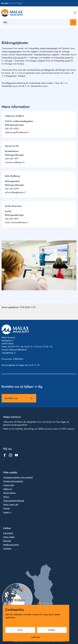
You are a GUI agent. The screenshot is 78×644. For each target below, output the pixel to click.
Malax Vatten (9, 537)
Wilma (6, 497)
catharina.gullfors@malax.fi (17, 132)
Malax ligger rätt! (11, 504)
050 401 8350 (12, 129)
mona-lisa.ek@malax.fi (15, 162)
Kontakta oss (11, 398)
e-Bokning (8, 489)
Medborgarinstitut (11, 545)
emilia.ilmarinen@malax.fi (16, 222)
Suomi (12, 3)
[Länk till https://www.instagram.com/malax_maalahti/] (11, 455)
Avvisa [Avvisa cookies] (20, 630)
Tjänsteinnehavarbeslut (13, 481)
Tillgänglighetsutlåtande (14, 501)
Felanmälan (8, 533)
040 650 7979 (12, 159)
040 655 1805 (12, 219)
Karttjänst (7, 548)
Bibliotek (7, 541)
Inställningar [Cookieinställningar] (36, 637)
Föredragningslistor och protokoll (18, 477)
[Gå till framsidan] (12, 13)
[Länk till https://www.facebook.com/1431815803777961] (5, 455)
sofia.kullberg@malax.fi (15, 192)
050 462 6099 (12, 189)
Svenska (5, 3)
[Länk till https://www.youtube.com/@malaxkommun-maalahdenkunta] (16, 455)
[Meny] (75, 13)
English (20, 3)
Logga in (7, 512)
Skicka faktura (9, 493)
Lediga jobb (9, 485)
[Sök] (39, 22)
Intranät (6, 508)
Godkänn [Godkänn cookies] (52, 630)
